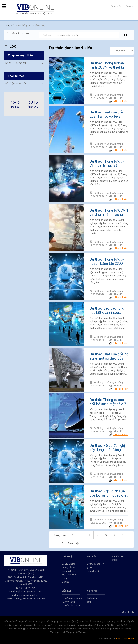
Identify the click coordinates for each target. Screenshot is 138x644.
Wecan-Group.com (125, 639)
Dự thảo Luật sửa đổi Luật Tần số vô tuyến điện (106, 116)
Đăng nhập (116, 6)
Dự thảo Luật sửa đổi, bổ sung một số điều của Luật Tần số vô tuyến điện (109, 360)
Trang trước (60, 535)
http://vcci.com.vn (71, 605)
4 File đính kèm (121, 101)
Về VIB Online (69, 564)
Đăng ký (130, 6)
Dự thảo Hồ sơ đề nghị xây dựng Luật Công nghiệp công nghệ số (107, 450)
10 (62, 543)
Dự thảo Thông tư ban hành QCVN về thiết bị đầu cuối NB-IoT (107, 67)
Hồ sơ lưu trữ (93, 571)
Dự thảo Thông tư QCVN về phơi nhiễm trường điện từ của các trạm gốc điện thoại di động (109, 216)
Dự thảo (92, 557)
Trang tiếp (73, 543)
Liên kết (67, 591)
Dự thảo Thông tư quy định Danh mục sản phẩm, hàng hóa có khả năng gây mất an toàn (108, 167)
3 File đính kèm (121, 150)
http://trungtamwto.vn (73, 598)
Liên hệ (65, 582)
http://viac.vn (68, 602)
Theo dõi (116, 98)
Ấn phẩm (92, 591)
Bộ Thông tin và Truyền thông (108, 95)
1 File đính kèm (121, 343)
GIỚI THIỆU (68, 557)
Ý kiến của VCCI (118, 558)
